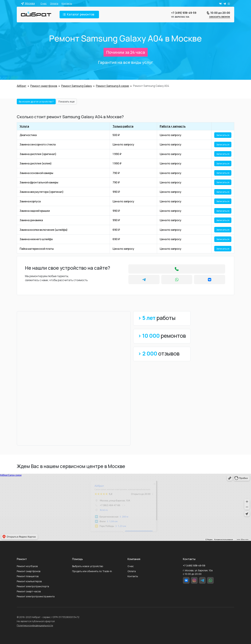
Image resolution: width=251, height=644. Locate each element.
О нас (44, 3)
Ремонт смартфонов (29, 571)
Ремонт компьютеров (29, 581)
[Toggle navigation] (79, 15)
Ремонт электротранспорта (33, 586)
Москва (28, 3)
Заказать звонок (220, 17)
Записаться (223, 135)
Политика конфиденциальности (35, 625)
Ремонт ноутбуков (27, 566)
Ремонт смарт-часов (29, 591)
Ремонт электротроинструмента (36, 596)
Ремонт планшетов (28, 576)
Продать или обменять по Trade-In (92, 571)
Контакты (67, 3)
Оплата (54, 3)
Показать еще (67, 102)
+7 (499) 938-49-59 (184, 13)
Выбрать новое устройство (88, 566)
